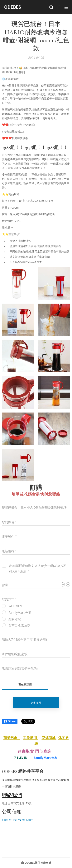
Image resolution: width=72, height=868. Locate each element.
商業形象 (12, 738)
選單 (66, 7)
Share (10, 721)
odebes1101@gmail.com (18, 820)
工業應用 (30, 738)
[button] (51, 7)
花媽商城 (49, 738)
